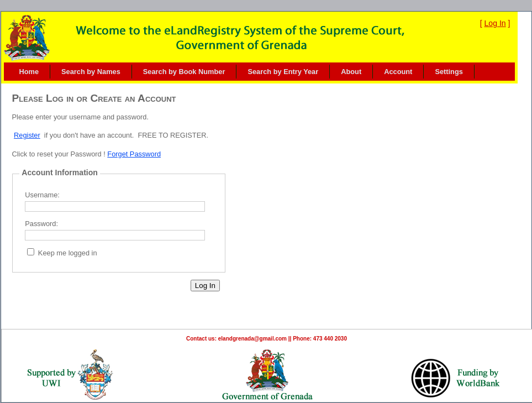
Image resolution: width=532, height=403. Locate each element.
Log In (495, 23)
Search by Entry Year (283, 72)
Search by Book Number (184, 72)
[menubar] (241, 72)
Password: (41, 224)
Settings (449, 72)
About (351, 72)
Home (29, 72)
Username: (42, 195)
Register (27, 135)
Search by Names (91, 72)
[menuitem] (30, 72)
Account (398, 72)
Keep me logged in (68, 253)
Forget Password (134, 154)
